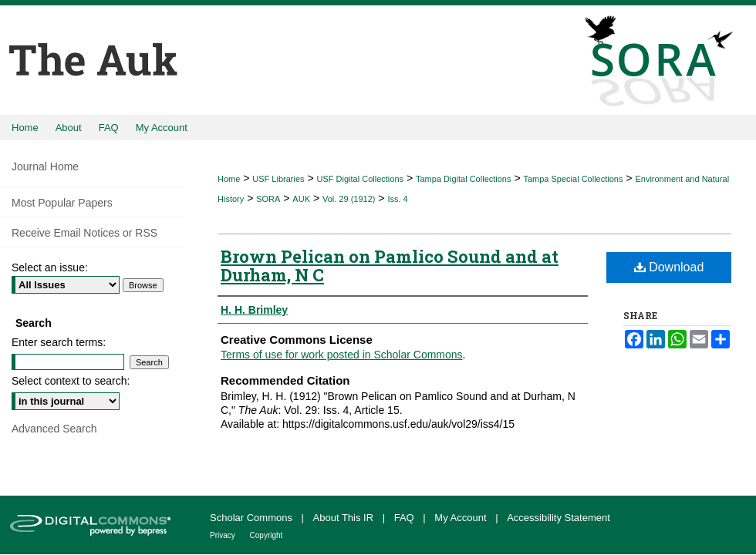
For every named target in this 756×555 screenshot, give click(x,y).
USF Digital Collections (360, 179)
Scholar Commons (253, 518)
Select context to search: (71, 381)
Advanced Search (54, 429)
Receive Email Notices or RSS (84, 233)
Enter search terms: (59, 342)
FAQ (406, 518)
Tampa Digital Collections (464, 179)
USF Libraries (278, 179)
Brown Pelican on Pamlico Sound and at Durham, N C (390, 266)
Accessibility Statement (559, 518)
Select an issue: (50, 267)
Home (229, 179)
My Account (462, 518)
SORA (268, 199)
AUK (301, 199)
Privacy (224, 535)
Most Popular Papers (62, 203)
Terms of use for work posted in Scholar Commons (342, 355)
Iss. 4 (397, 199)
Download (669, 267)
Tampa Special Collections (573, 179)
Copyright (267, 535)
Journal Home (45, 166)
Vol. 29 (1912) (349, 199)
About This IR (345, 518)
